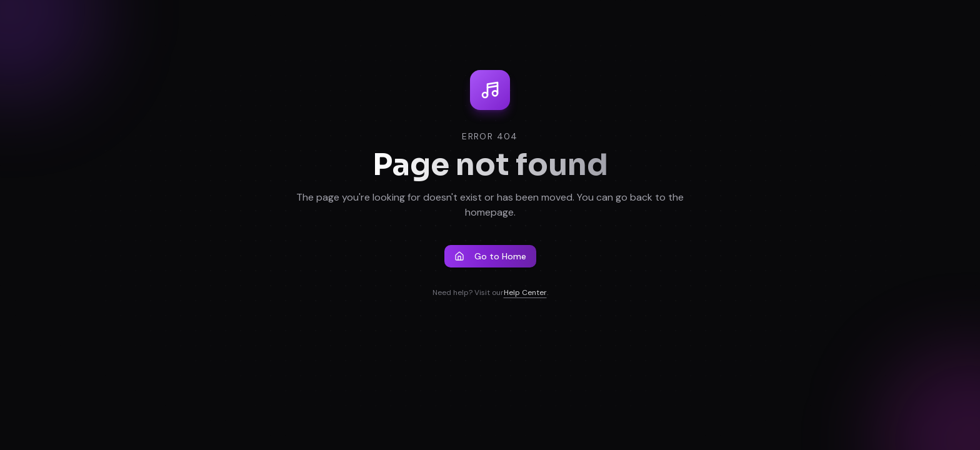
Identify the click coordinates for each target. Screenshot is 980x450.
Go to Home (490, 256)
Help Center (525, 292)
